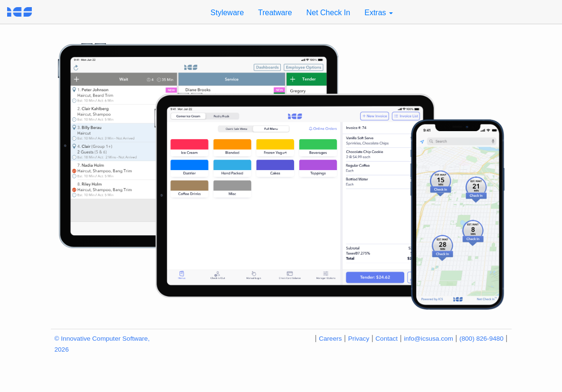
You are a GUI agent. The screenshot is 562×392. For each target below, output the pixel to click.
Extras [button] (379, 13)
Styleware (227, 13)
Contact (386, 339)
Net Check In (328, 13)
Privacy (359, 339)
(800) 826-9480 (481, 339)
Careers (330, 339)
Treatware (275, 13)
